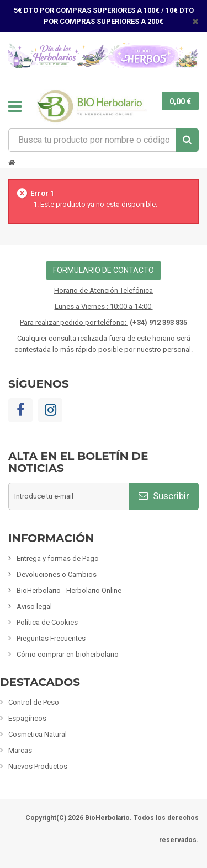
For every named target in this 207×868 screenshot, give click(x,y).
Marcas (20, 750)
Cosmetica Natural (38, 734)
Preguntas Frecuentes (51, 638)
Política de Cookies (47, 622)
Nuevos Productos (38, 766)
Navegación (15, 106)
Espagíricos (27, 718)
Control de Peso (34, 702)
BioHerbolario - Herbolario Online (69, 590)
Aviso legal (34, 606)
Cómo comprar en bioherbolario (68, 654)
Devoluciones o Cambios (57, 574)
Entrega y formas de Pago (58, 558)
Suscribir (164, 496)
